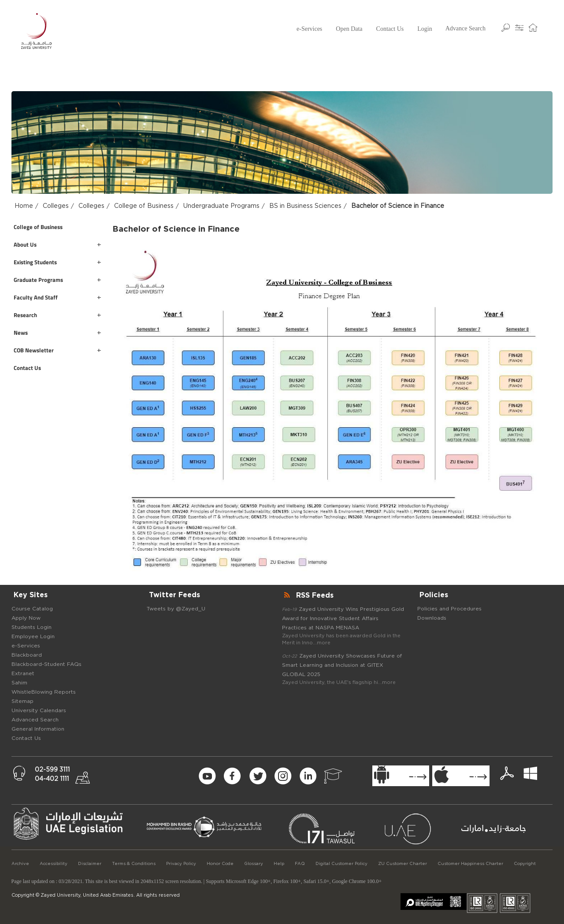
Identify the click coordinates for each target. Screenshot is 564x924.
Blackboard (27, 655)
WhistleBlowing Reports (44, 692)
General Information (38, 729)
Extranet (23, 673)
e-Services (309, 29)
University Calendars (39, 710)
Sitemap (22, 701)
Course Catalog (32, 609)
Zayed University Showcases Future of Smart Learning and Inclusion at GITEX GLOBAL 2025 (342, 665)
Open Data (349, 29)
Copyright (525, 864)
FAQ (300, 864)
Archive (20, 864)
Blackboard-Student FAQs (46, 664)
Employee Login (33, 636)
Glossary (254, 864)
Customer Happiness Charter (470, 864)
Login (425, 29)
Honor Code (220, 864)
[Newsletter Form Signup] (142, 776)
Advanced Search (35, 720)
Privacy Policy (181, 864)
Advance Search (466, 28)
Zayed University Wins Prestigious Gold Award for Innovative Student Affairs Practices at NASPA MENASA (343, 618)
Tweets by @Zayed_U (176, 609)
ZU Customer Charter (403, 864)
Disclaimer (90, 864)
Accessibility (54, 864)
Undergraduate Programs (221, 206)
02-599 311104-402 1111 (52, 774)
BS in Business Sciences (305, 206)
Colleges (56, 206)
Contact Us (390, 29)
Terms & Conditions (134, 864)
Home (24, 206)
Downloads (432, 618)
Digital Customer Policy (341, 864)
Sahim (19, 683)
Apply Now (26, 618)
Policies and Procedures (449, 609)
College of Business (144, 206)
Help (279, 864)
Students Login (32, 627)
